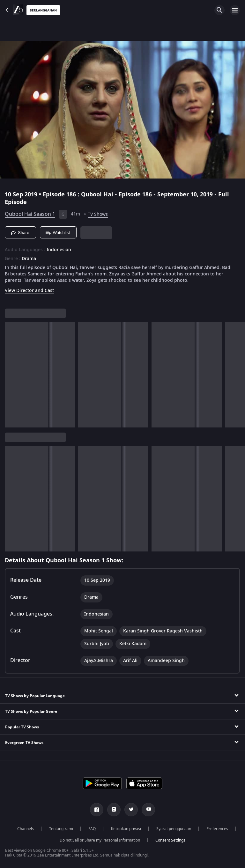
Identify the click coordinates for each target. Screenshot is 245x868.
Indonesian (59, 250)
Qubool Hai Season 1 (30, 214)
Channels (26, 829)
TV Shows (98, 214)
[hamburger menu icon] (235, 10)
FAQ (92, 829)
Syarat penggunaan (174, 829)
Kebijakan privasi (126, 829)
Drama (29, 259)
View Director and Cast (29, 291)
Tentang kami (61, 829)
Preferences (217, 829)
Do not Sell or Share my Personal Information (100, 840)
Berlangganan (43, 10)
